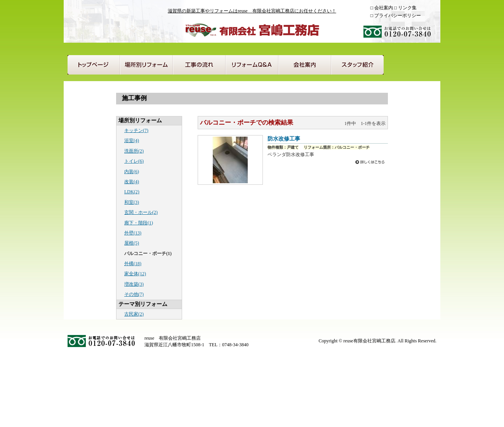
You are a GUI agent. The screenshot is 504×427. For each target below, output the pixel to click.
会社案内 (384, 8)
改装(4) (132, 182)
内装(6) (132, 172)
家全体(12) (135, 274)
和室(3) (132, 202)
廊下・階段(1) (139, 223)
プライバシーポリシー (398, 16)
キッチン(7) (136, 130)
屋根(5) (132, 243)
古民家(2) (134, 314)
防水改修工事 (284, 139)
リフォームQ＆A (252, 65)
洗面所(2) (134, 151)
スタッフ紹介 (357, 65)
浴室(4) (132, 141)
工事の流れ (199, 65)
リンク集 (407, 8)
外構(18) (133, 264)
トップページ (94, 65)
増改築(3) (134, 284)
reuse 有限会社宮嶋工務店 (252, 30)
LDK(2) (132, 192)
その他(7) (134, 294)
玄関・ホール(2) (141, 212)
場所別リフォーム (146, 65)
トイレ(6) (134, 161)
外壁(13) (133, 233)
